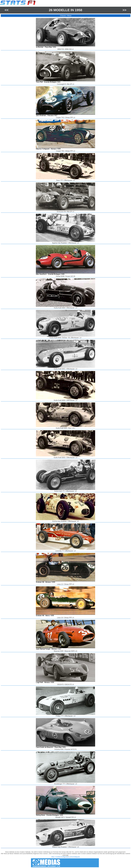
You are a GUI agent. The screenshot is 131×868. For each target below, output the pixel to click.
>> (124, 10)
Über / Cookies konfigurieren (60, 857)
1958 (79, 10)
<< (7, 10)
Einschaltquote (75, 857)
